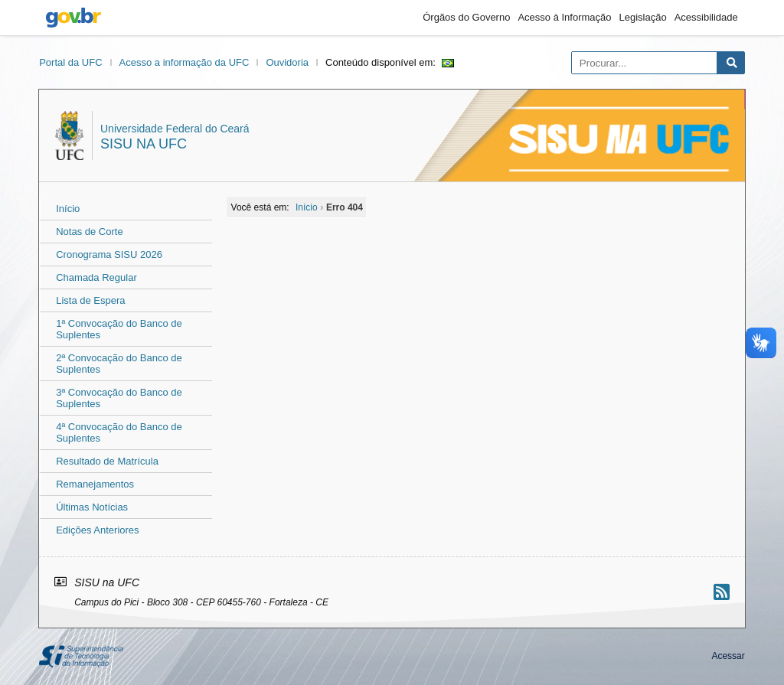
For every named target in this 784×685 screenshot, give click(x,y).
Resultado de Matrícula (107, 461)
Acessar (728, 656)
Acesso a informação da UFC (185, 62)
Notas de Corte (89, 232)
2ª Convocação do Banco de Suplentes (119, 364)
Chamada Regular (96, 277)
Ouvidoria (287, 62)
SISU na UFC (144, 144)
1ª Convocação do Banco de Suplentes (119, 329)
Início (68, 209)
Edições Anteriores (97, 530)
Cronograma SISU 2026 (109, 254)
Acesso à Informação (564, 17)
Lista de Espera (90, 300)
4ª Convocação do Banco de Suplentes (119, 432)
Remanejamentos (95, 484)
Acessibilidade (706, 17)
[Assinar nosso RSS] (722, 592)
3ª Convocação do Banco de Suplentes (119, 398)
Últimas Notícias (92, 507)
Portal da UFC (70, 62)
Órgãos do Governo (466, 17)
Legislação (643, 17)
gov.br (73, 18)
